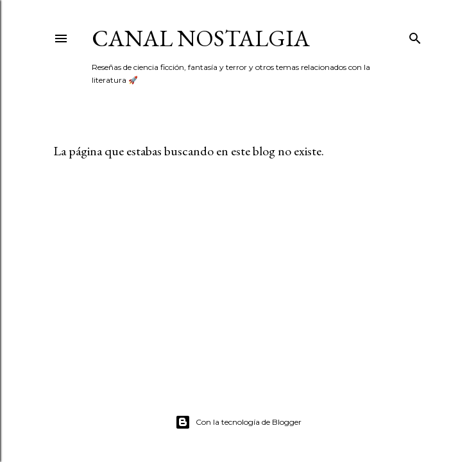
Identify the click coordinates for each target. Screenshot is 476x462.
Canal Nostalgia (201, 38)
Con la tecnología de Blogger (238, 422)
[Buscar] (415, 36)
